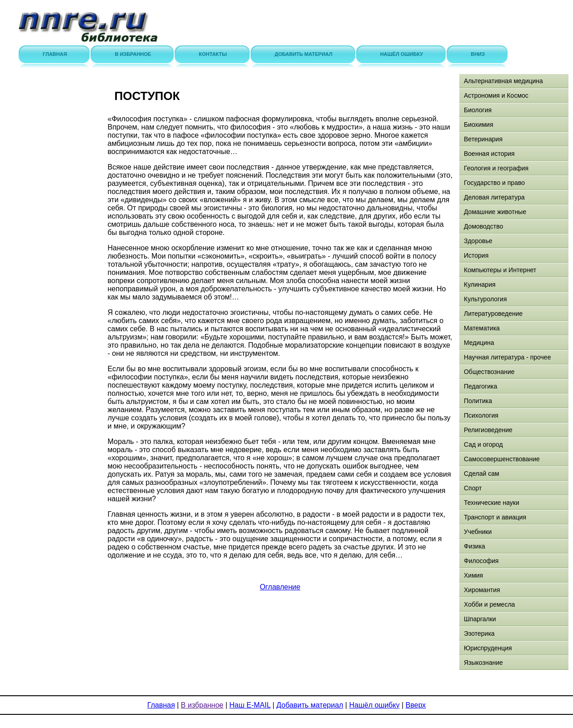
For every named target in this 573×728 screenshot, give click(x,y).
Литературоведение (493, 314)
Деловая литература (494, 197)
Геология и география (496, 168)
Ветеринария (483, 139)
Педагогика (480, 386)
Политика (478, 401)
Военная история (489, 154)
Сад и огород (483, 444)
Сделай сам (482, 474)
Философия (481, 561)
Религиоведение (488, 430)
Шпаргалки (480, 619)
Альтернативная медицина (503, 81)
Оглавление (280, 587)
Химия (473, 575)
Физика (475, 546)
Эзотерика (479, 633)
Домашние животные (495, 212)
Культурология (485, 299)
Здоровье (478, 241)
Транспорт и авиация (495, 517)
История (476, 255)
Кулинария (480, 284)
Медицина (479, 343)
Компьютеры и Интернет (500, 270)
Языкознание (483, 663)
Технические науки (492, 503)
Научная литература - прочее (507, 357)
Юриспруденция (488, 648)
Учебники (478, 532)
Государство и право (494, 183)
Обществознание (489, 372)
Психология (481, 415)
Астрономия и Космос (496, 95)
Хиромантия (482, 590)
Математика (482, 328)
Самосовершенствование (502, 459)
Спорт (473, 488)
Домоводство (483, 226)
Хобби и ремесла (489, 604)
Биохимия (478, 125)
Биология (478, 110)
